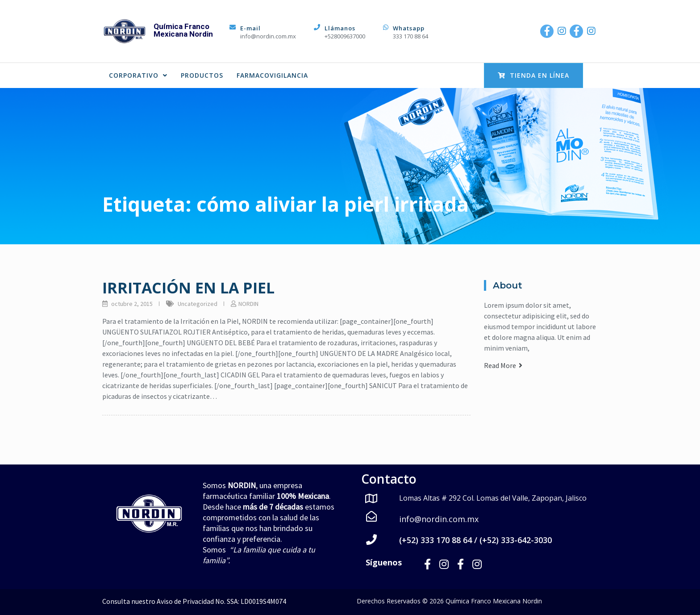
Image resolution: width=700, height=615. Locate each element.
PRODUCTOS (202, 75)
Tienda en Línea (533, 75)
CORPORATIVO (138, 75)
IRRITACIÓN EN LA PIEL (188, 288)
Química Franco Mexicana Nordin (183, 30)
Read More (503, 365)
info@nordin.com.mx (268, 36)
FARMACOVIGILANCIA (272, 75)
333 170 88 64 (410, 36)
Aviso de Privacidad (185, 601)
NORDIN (248, 304)
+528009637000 (345, 36)
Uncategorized (198, 304)
